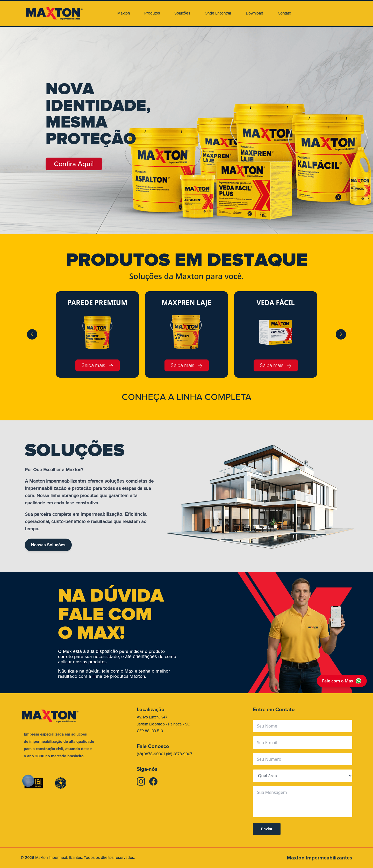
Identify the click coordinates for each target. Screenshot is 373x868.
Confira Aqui (75, 164)
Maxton (124, 13)
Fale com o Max (342, 681)
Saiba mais (98, 365)
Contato (284, 13)
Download (254, 13)
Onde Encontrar (218, 13)
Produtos (152, 13)
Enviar (267, 829)
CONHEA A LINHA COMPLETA (186, 397)
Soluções (182, 13)
